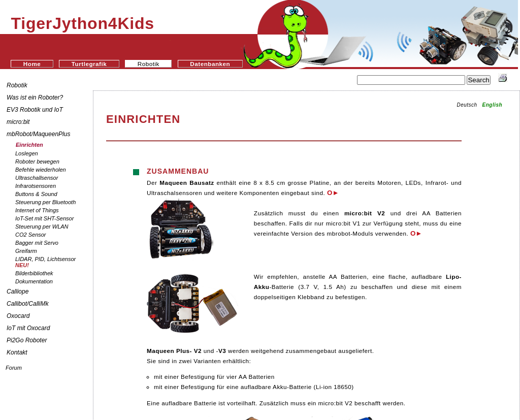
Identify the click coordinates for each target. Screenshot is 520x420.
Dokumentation (34, 281)
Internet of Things (37, 210)
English (493, 105)
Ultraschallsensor (37, 178)
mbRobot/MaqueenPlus (38, 134)
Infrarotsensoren (36, 186)
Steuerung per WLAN (42, 227)
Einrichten (29, 145)
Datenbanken (210, 64)
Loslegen (27, 153)
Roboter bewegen (37, 161)
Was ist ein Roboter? (35, 98)
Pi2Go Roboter (27, 340)
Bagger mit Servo (37, 243)
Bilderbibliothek (34, 273)
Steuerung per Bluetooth (45, 202)
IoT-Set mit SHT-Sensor (44, 218)
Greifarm (26, 251)
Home (32, 64)
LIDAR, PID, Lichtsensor (45, 262)
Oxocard (18, 316)
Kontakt (17, 352)
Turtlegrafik (89, 64)
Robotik (17, 85)
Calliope (18, 292)
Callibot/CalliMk (28, 304)
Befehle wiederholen (41, 170)
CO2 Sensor (31, 235)
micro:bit (18, 122)
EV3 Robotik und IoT (35, 110)
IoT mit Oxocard (29, 328)
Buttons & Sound (36, 194)
